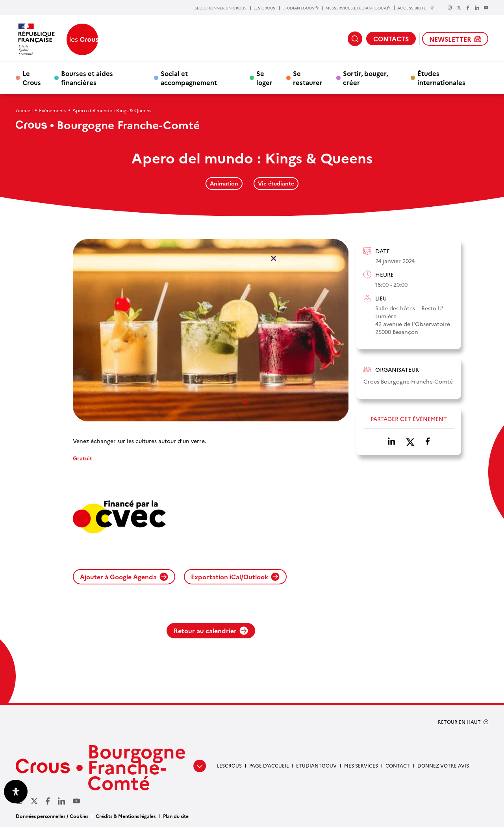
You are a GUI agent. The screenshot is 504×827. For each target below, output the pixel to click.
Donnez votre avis (443, 765)
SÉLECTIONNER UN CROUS (220, 8)
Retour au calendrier (211, 630)
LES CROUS (264, 8)
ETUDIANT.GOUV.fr (300, 8)
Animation (224, 183)
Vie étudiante (276, 183)
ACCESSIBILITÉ (416, 8)
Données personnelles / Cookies (52, 816)
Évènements (53, 110)
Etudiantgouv (316, 765)
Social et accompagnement (189, 78)
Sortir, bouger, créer (365, 78)
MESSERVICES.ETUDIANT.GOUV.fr (358, 8)
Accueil (24, 110)
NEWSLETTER (455, 39)
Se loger (264, 78)
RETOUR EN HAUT (459, 722)
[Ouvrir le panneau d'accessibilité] (16, 792)
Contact (398, 765)
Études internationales (441, 78)
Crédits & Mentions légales (126, 816)
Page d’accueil (269, 765)
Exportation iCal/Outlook (235, 577)
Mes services (361, 765)
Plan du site (176, 816)
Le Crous (32, 78)
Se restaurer (308, 78)
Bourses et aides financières (87, 78)
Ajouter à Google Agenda (124, 577)
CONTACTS (391, 39)
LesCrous (229, 765)
